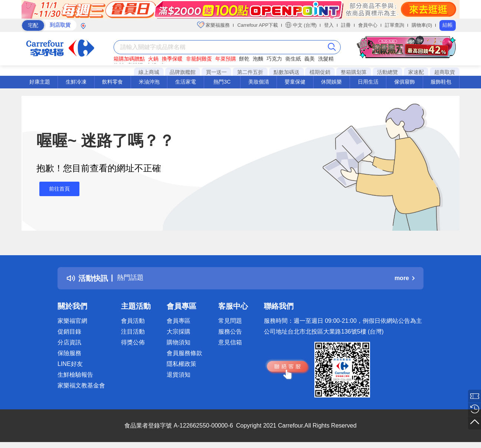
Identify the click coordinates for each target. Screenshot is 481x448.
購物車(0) (422, 25)
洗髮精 (326, 59)
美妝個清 (259, 82)
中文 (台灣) (301, 25)
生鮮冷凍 (76, 82)
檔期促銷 (320, 72)
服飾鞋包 (441, 82)
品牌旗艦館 (183, 72)
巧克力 (274, 59)
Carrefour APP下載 (258, 25)
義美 (310, 59)
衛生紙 (293, 59)
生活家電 (186, 82)
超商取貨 (445, 72)
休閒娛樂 (331, 82)
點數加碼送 (287, 72)
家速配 (416, 72)
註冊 (346, 25)
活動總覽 (387, 72)
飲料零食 (112, 82)
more (405, 278)
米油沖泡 (149, 82)
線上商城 (149, 72)
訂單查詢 (395, 25)
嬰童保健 (295, 82)
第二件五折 (250, 72)
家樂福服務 (214, 25)
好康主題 (40, 82)
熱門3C (222, 82)
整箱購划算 (354, 72)
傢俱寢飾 (405, 82)
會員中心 (368, 25)
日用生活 (368, 82)
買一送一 (216, 72)
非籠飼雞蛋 (199, 59)
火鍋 (153, 59)
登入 (329, 25)
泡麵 (258, 59)
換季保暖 (172, 59)
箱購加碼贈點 (129, 59)
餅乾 (244, 59)
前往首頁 (56, 189)
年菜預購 (226, 59)
